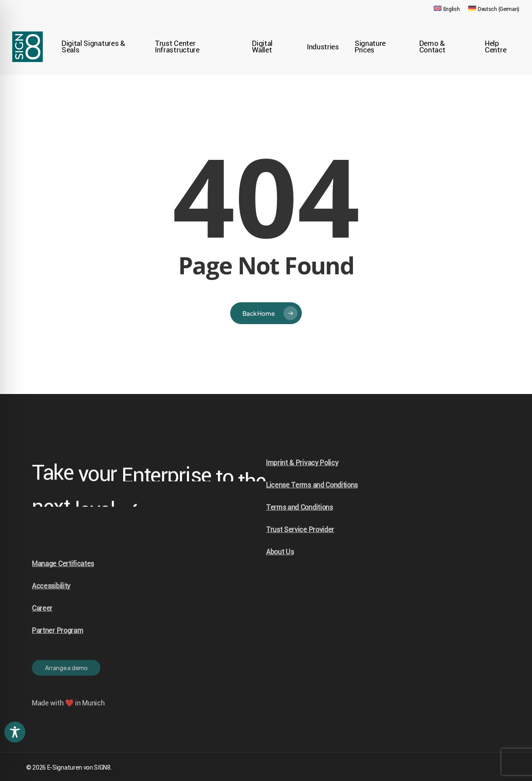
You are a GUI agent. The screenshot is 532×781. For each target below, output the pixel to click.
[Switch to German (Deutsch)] (494, 9)
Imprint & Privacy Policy (302, 481)
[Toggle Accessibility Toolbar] (15, 732)
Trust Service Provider (300, 548)
